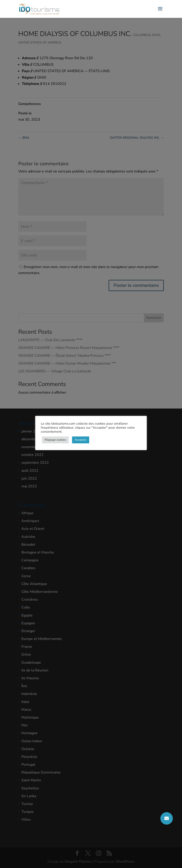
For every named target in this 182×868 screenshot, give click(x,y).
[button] (167, 818)
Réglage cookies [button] (55, 440)
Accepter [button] (81, 440)
